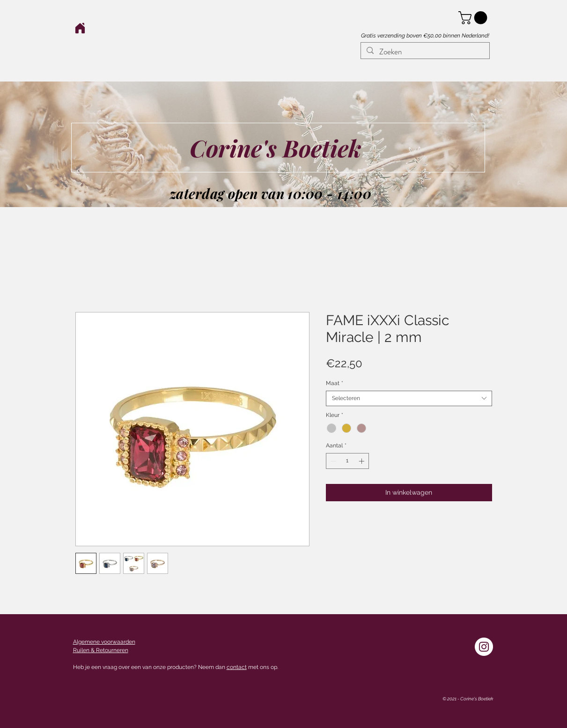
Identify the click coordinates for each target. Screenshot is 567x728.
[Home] (80, 28)
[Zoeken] (424, 52)
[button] (474, 18)
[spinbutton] (347, 461)
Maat (335, 383)
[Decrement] (332, 461)
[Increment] (362, 461)
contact (237, 667)
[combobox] (409, 398)
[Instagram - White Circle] (484, 647)
